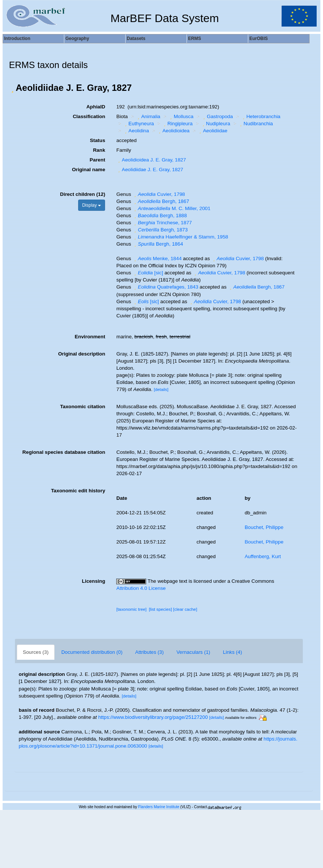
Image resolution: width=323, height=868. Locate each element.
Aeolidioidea (173, 131)
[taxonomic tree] (131, 609)
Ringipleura (177, 124)
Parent (97, 160)
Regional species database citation (64, 452)
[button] (12, 88)
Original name (88, 170)
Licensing (93, 581)
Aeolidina (136, 131)
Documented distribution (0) (92, 652)
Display (92, 205)
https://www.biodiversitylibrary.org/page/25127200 (153, 717)
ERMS (195, 39)
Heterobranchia (261, 116)
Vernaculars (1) (193, 652)
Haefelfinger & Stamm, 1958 (180, 237)
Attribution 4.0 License (141, 588)
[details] (161, 390)
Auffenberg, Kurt (263, 556)
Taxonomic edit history (78, 491)
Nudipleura (216, 124)
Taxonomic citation (83, 407)
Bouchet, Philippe (264, 527)
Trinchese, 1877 (162, 223)
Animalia (148, 116)
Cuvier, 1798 (159, 194)
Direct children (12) (83, 194)
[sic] (148, 273)
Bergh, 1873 (160, 230)
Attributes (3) (150, 652)
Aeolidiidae (213, 131)
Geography (77, 39)
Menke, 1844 (157, 258)
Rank (99, 150)
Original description (81, 354)
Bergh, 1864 (158, 244)
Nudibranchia (256, 124)
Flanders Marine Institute (159, 807)
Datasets (136, 39)
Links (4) (232, 652)
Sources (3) (36, 652)
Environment (90, 337)
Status (98, 140)
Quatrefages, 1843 (165, 287)
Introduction (17, 39)
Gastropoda (217, 116)
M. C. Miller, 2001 (171, 208)
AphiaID (96, 107)
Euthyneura (139, 124)
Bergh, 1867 (161, 201)
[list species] (160, 609)
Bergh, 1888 (160, 216)
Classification (89, 116)
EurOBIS (259, 39)
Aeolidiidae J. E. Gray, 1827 (150, 170)
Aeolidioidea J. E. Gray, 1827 (151, 160)
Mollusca (181, 116)
